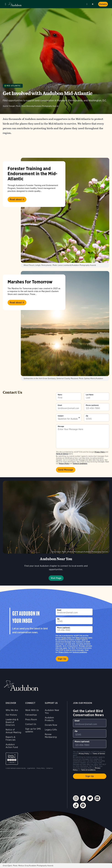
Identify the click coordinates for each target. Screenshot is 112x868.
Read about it (17, 199)
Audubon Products (49, 719)
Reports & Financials (11, 738)
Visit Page (56, 578)
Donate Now (51, 725)
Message (61, 426)
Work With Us (32, 710)
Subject (61, 416)
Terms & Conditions (80, 463)
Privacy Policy (64, 463)
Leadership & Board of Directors (12, 722)
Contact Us (31, 724)
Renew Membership (51, 736)
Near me (87, 4)
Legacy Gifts (51, 730)
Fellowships (31, 715)
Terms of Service (62, 454)
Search (93, 4)
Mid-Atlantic (14, 86)
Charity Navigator (12, 759)
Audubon (15, 4)
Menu (6, 4)
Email (60, 405)
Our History (11, 715)
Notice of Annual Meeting (13, 731)
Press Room (31, 720)
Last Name (90, 395)
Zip (87, 416)
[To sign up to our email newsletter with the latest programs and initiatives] (69, 407)
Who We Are (12, 710)
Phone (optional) (92, 405)
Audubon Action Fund (12, 746)
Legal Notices (31, 768)
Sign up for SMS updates (33, 730)
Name (60, 395)
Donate (103, 4)
